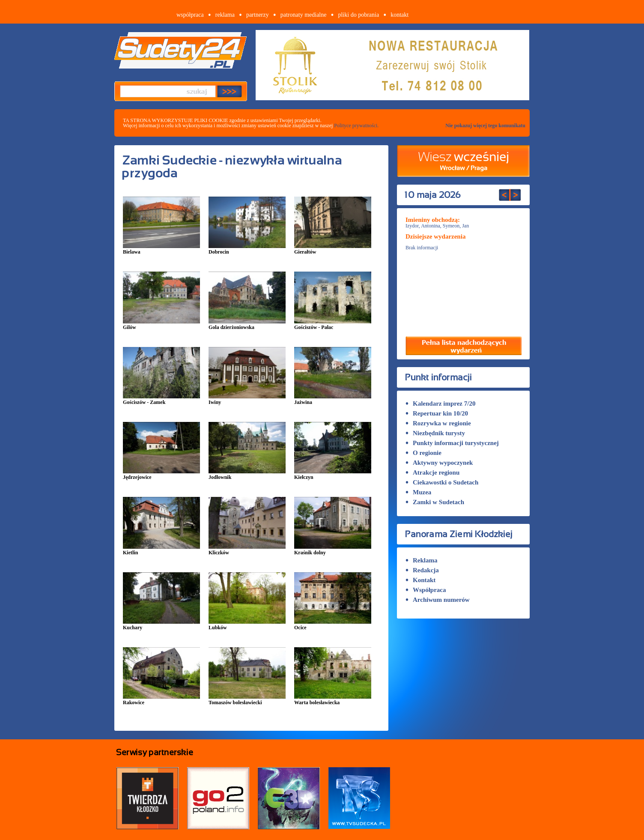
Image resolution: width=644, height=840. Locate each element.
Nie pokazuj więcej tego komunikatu (485, 126)
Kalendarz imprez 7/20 (440, 404)
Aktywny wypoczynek (439, 463)
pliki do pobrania (358, 15)
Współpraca (426, 590)
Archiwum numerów (438, 600)
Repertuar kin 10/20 (437, 413)
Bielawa (161, 249)
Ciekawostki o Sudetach (442, 482)
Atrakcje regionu (432, 472)
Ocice (333, 625)
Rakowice (161, 700)
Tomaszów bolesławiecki (247, 700)
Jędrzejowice (161, 474)
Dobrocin (247, 249)
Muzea (418, 492)
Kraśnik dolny (333, 550)
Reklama (422, 560)
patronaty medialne (304, 15)
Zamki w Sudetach (435, 502)
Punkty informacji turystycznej (452, 443)
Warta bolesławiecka (333, 700)
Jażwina (333, 399)
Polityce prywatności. (356, 126)
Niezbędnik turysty (435, 433)
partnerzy (258, 15)
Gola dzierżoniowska (247, 324)
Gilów (161, 324)
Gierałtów (333, 249)
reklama (225, 15)
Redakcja (422, 570)
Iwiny (247, 399)
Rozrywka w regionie (438, 423)
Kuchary (161, 625)
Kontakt (420, 580)
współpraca (190, 15)
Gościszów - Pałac (333, 324)
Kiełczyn (333, 474)
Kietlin (161, 550)
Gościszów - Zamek (161, 399)
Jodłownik (247, 474)
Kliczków (247, 550)
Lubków (247, 625)
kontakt (400, 15)
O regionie (423, 453)
